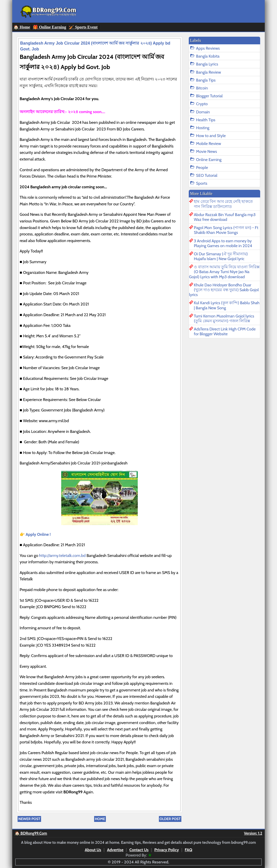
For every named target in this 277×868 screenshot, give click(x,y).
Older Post (170, 819)
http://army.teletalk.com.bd (63, 556)
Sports (202, 183)
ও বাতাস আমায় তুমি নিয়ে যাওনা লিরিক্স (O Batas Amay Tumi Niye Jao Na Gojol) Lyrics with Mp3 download (224, 272)
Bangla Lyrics (207, 64)
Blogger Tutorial (209, 96)
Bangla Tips (206, 80)
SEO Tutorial (207, 175)
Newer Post (29, 819)
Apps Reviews (208, 48)
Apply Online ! (38, 534)
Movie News (207, 151)
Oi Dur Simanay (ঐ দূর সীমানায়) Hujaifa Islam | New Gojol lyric (221, 256)
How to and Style (211, 136)
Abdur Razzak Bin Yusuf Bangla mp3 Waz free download (225, 217)
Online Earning (209, 160)
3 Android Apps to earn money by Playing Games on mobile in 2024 (223, 243)
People (202, 168)
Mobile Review (209, 144)
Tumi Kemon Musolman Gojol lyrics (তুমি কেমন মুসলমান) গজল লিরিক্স (224, 318)
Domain (203, 112)
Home (100, 819)
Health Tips (206, 120)
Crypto (202, 104)
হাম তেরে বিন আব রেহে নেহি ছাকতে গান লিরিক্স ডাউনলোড (223, 204)
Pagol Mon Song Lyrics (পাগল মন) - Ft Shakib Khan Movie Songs (226, 230)
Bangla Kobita (208, 56)
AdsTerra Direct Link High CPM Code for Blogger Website (225, 331)
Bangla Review (209, 72)
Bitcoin (202, 88)
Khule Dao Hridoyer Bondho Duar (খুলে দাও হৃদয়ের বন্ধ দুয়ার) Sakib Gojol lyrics (224, 290)
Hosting (203, 128)
